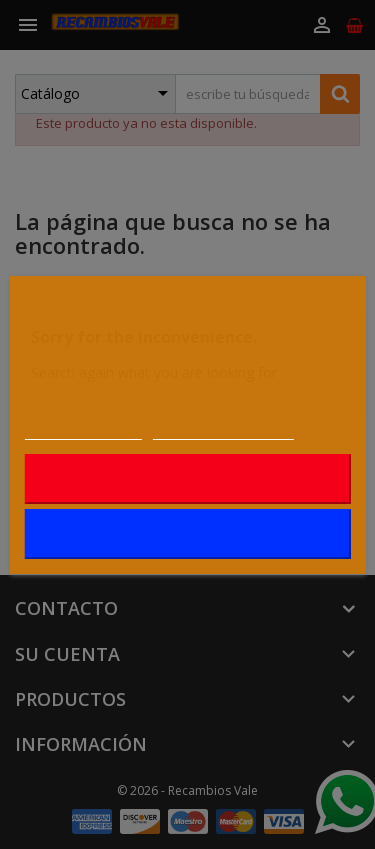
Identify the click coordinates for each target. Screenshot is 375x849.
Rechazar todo (187, 479)
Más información (82, 429)
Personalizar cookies (222, 429)
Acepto (187, 534)
